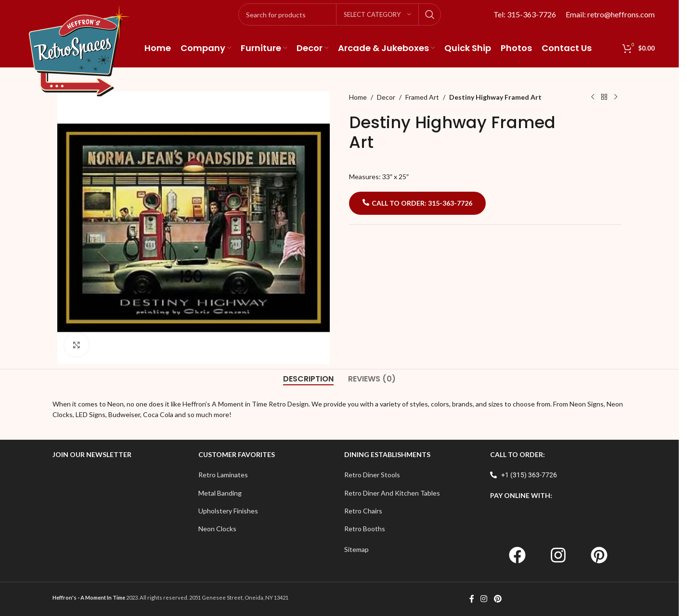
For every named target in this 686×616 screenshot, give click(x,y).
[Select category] (377, 14)
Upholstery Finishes (228, 511)
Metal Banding (220, 493)
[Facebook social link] (472, 599)
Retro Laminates (223, 475)
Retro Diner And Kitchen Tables (392, 493)
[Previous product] (593, 97)
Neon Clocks (217, 529)
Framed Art (422, 97)
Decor (386, 97)
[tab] (308, 379)
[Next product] (616, 97)
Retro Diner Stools (372, 475)
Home (358, 97)
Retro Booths (365, 529)
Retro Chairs (363, 511)
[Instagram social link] (484, 599)
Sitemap (356, 549)
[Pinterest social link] (498, 599)
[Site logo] (79, 50)
